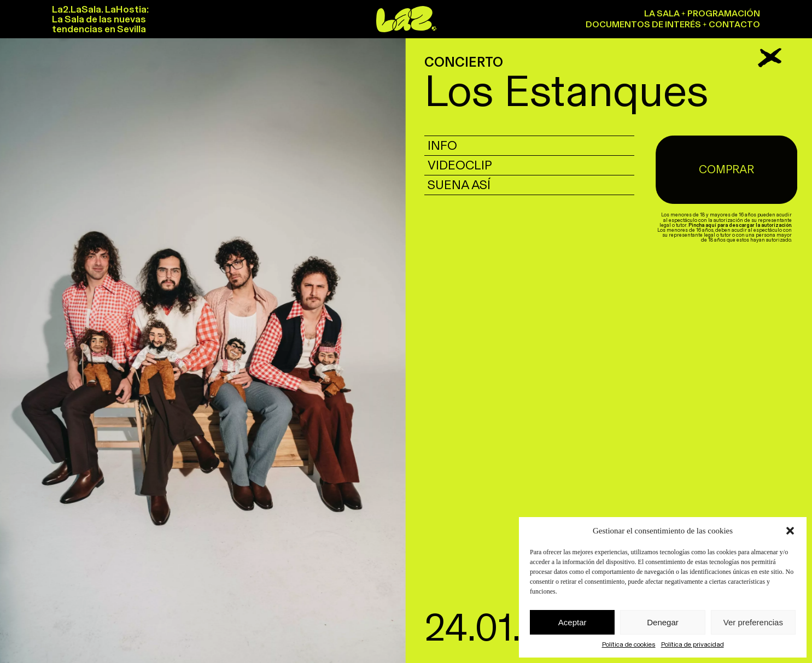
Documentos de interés (643, 24)
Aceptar (573, 622)
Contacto (734, 24)
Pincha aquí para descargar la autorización (743, 204)
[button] (790, 531)
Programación (724, 13)
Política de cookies (629, 644)
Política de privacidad (693, 644)
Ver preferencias (753, 622)
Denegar (663, 622)
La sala (662, 13)
